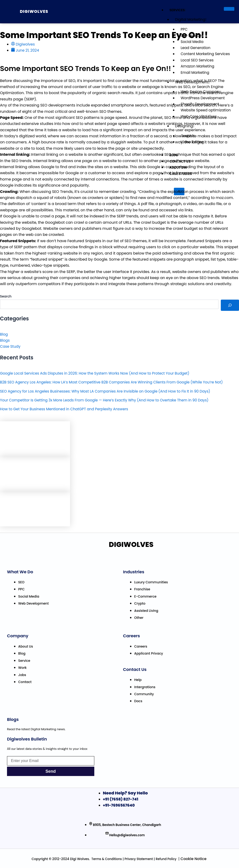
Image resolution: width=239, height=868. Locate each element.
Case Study (11, 347)
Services (176, 10)
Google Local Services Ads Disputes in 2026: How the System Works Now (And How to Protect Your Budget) (98, 373)
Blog (4, 334)
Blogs (5, 340)
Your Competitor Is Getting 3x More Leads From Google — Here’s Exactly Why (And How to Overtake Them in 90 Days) (108, 400)
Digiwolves (36, 11)
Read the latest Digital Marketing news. (36, 729)
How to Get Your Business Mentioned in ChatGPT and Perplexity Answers (67, 409)
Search (6, 297)
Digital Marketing (190, 19)
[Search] (230, 305)
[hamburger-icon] (229, 9)
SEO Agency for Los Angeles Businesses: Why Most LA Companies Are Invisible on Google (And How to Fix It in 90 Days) (109, 391)
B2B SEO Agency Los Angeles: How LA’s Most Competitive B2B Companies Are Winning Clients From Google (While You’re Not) (116, 382)
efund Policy (168, 859)
